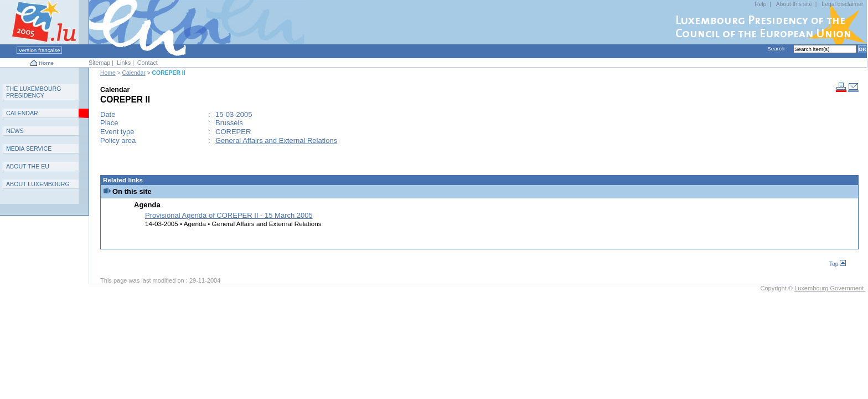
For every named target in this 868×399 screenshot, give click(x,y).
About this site (794, 4)
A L (38, 184)
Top (838, 264)
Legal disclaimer (842, 4)
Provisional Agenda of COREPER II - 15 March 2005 (229, 215)
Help (760, 4)
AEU (28, 166)
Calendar (134, 73)
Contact (148, 63)
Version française (39, 50)
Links (124, 63)
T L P (34, 92)
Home (46, 63)
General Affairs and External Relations (276, 140)
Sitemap (99, 63)
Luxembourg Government (830, 288)
